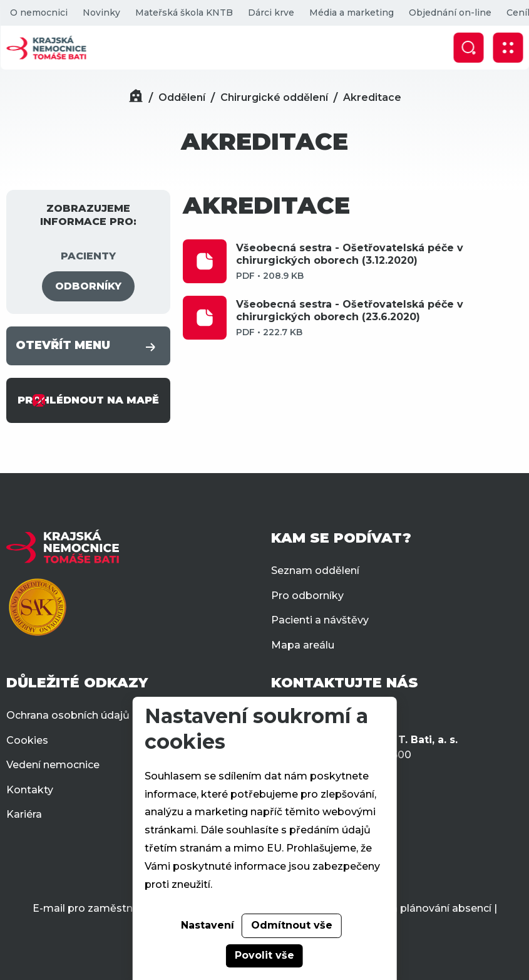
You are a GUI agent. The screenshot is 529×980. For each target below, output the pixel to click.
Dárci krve (270, 13)
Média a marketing (351, 13)
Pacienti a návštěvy (320, 620)
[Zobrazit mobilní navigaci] (508, 48)
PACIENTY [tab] (88, 256)
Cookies (27, 740)
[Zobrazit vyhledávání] (468, 48)
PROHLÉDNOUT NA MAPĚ (88, 400)
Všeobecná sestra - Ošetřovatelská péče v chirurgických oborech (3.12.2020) (379, 262)
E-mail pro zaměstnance (95, 908)
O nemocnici (38, 13)
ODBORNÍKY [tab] (88, 286)
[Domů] (136, 97)
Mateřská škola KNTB (183, 13)
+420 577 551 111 (331, 715)
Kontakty (30, 790)
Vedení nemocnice (53, 765)
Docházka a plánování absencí (414, 908)
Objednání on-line (449, 13)
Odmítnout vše (292, 925)
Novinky (101, 13)
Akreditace (372, 97)
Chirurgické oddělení (274, 97)
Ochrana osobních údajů (68, 715)
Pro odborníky (307, 596)
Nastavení (208, 925)
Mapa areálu (303, 645)
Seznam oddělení (315, 571)
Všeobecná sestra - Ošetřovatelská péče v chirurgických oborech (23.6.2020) (379, 318)
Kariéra (24, 814)
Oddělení (182, 97)
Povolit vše (264, 955)
